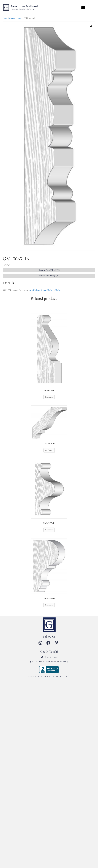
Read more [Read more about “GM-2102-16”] (49, 530)
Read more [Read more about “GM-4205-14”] (49, 450)
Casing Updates (48, 290)
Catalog (12, 18)
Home (5, 18)
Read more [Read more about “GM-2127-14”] (49, 605)
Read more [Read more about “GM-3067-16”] (49, 397)
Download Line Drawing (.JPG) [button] (49, 276)
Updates (20, 18)
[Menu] (83, 7)
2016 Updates (34, 290)
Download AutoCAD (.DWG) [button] (49, 270)
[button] (91, 26)
